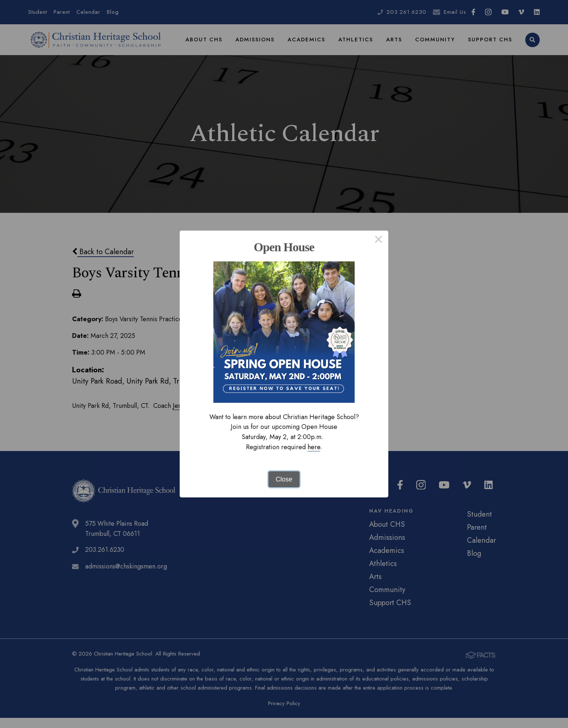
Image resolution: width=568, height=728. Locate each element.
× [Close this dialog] (378, 240)
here (314, 447)
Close (284, 479)
